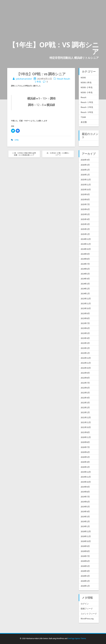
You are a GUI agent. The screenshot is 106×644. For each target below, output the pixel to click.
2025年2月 (85, 229)
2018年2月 (85, 581)
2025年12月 (86, 180)
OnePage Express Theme (77, 638)
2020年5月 (85, 457)
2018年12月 (86, 531)
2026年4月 (85, 160)
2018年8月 (85, 551)
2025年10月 (86, 189)
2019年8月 (85, 492)
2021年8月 (85, 432)
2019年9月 (85, 487)
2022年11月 (86, 363)
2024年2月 (85, 289)
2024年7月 (85, 264)
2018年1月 (85, 586)
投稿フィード (87, 609)
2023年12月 (86, 299)
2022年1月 (85, 412)
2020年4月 (85, 462)
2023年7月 (85, 323)
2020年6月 (85, 452)
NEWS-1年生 (86, 82)
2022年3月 (85, 403)
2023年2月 (85, 348)
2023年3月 (85, 343)
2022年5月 (85, 393)
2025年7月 (85, 204)
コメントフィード (89, 614)
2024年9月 (85, 254)
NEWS (83, 78)
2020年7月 (85, 447)
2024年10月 (86, 249)
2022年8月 (85, 378)
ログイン (85, 604)
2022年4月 (85, 398)
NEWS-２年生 (87, 87)
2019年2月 (85, 521)
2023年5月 (85, 333)
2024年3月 (85, 284)
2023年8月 (85, 318)
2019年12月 (86, 472)
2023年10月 (86, 308)
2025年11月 (86, 185)
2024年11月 (86, 244)
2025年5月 (85, 214)
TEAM (83, 117)
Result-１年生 (87, 102)
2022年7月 (85, 383)
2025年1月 (85, 234)
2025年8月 (85, 199)
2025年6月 (85, 209)
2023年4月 (85, 338)
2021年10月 (86, 427)
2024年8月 (85, 259)
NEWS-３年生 (87, 92)
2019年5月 (85, 507)
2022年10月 (86, 368)
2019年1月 (85, 526)
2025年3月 (85, 224)
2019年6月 (85, 502)
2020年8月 (85, 442)
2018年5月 (85, 566)
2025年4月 (85, 219)
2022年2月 (85, 407)
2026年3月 (85, 165)
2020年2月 (85, 467)
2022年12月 (86, 358)
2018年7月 (85, 556)
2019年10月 (86, 482)
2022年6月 (85, 388)
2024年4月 (85, 279)
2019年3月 (85, 517)
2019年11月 (86, 477)
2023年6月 (85, 328)
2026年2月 (85, 170)
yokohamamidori (24, 79)
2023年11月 (86, 303)
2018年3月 (85, 576)
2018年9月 (85, 546)
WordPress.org (87, 619)
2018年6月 (85, 561)
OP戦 (17, 140)
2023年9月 (85, 313)
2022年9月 (85, 373)
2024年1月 (85, 294)
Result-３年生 (87, 112)
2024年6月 (85, 269)
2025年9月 (85, 194)
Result (60, 79)
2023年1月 (85, 353)
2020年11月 (86, 437)
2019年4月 (85, 511)
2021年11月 (86, 422)
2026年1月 (85, 175)
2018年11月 (86, 536)
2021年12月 (86, 417)
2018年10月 (86, 541)
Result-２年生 (87, 107)
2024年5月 (85, 274)
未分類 (84, 122)
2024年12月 (86, 239)
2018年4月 (85, 571)
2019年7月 (85, 497)
